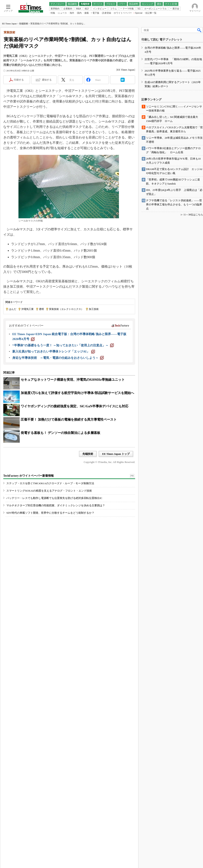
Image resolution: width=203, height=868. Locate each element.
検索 (200, 83)
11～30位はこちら (193, 649)
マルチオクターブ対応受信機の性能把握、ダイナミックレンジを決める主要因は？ (56, 574)
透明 (41, 362)
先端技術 (24, 76)
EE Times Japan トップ (116, 507)
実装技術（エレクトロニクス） (66, 362)
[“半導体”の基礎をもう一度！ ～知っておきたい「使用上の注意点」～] (63, 398)
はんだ (13, 362)
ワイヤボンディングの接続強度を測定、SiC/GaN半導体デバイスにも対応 (75, 459)
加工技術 (94, 362)
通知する (47, 133)
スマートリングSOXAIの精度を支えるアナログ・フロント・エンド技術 (49, 559)
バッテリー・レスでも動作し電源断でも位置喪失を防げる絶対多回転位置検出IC (54, 566)
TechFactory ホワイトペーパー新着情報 (29, 544)
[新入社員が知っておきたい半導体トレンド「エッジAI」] (54, 404)
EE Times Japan (9, 76)
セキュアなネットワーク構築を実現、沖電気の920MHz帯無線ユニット (73, 432)
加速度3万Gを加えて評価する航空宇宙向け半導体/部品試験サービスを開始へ (77, 446)
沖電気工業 (27, 362)
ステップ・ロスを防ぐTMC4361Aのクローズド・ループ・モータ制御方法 (50, 552)
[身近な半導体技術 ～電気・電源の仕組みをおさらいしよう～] (58, 411)
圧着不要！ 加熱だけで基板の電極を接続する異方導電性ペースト (69, 472)
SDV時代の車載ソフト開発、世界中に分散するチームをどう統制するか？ (50, 581)
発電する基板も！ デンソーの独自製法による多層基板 (60, 486)
